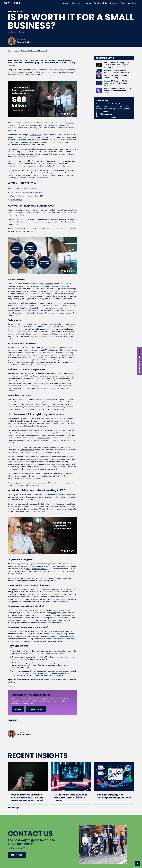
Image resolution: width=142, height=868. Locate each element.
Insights (16, 51)
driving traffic (16, 157)
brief (30, 507)
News (9, 51)
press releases (35, 135)
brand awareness (20, 213)
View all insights (14, 808)
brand (54, 613)
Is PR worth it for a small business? (34, 51)
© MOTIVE (12, 686)
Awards (114, 3)
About (66, 3)
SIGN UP (18, 709)
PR (25, 324)
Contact (132, 3)
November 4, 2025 (15, 11)
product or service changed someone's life (39, 402)
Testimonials (100, 3)
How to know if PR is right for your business (27, 192)
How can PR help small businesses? (24, 188)
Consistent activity (27, 450)
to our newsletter (139, 365)
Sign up (139, 352)
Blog (123, 3)
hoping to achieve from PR (37, 569)
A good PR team (28, 571)
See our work (106, 114)
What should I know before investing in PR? (27, 196)
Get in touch (17, 855)
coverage (73, 350)
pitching (64, 636)
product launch (44, 438)
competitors (49, 284)
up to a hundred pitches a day (38, 294)
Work (88, 3)
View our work (36, 709)
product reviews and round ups (22, 140)
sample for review (40, 594)
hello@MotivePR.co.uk (20, 848)
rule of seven (29, 355)
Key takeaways (16, 200)
